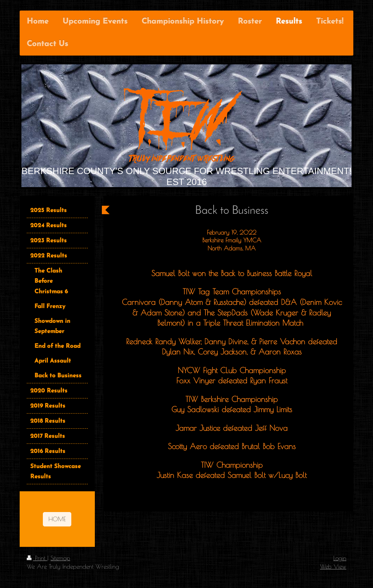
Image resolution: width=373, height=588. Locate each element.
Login (340, 558)
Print (37, 558)
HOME (57, 519)
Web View (333, 566)
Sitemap (60, 558)
